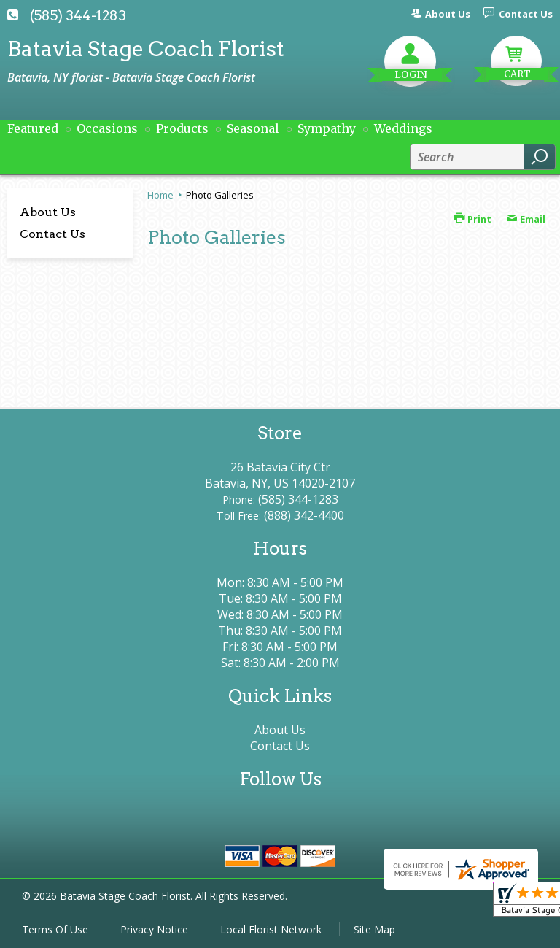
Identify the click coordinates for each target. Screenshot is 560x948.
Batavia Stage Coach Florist (146, 49)
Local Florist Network (271, 929)
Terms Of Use (55, 929)
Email (526, 219)
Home (160, 195)
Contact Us (52, 234)
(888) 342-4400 (304, 515)
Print (472, 219)
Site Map (374, 929)
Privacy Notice (154, 929)
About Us (48, 212)
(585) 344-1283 (78, 16)
